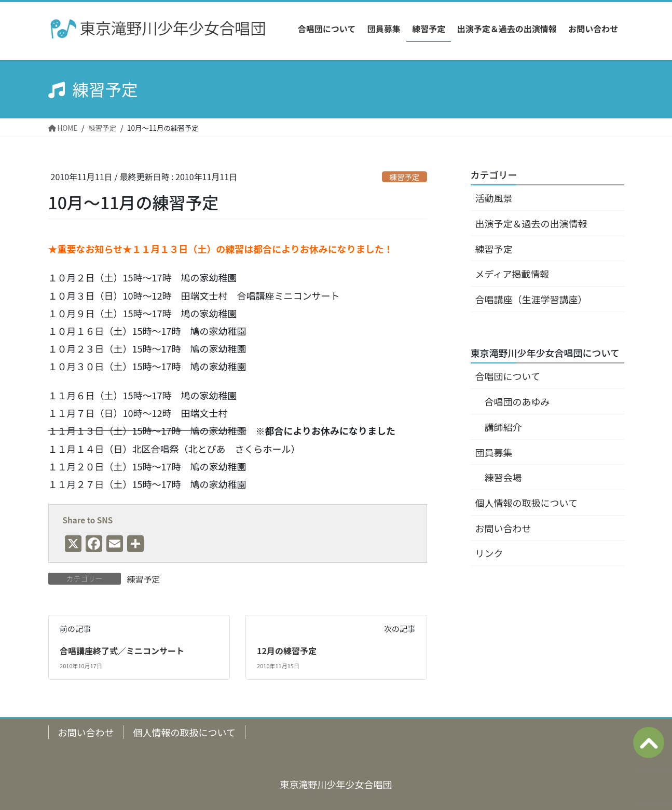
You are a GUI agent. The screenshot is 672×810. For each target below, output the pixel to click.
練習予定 (405, 177)
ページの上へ (649, 743)
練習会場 (503, 477)
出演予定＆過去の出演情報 (531, 223)
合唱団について (508, 376)
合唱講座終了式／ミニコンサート (122, 651)
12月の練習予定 (287, 651)
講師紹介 (503, 427)
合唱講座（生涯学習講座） (531, 299)
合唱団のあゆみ (517, 401)
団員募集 (494, 452)
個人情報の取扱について (526, 503)
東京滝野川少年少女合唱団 (336, 784)
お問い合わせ (503, 528)
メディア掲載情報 (512, 274)
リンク (489, 553)
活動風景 (494, 198)
